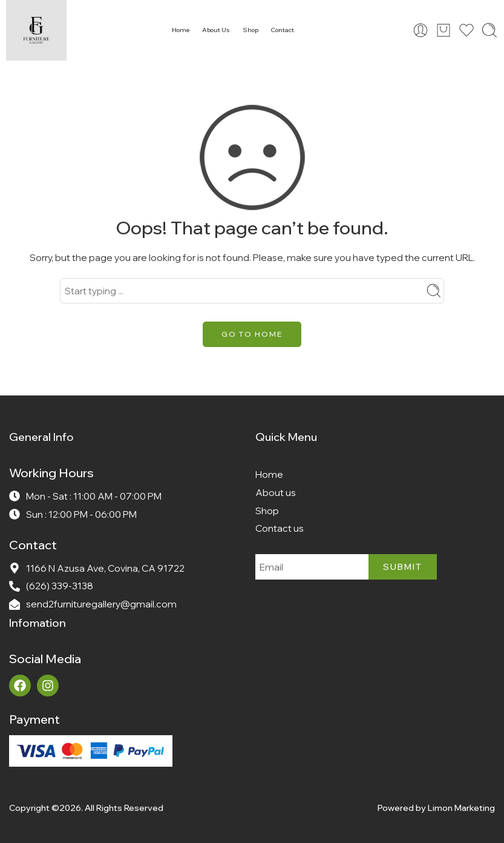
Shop (250, 30)
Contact (282, 30)
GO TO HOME (252, 334)
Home (181, 30)
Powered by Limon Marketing (436, 808)
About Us (216, 30)
